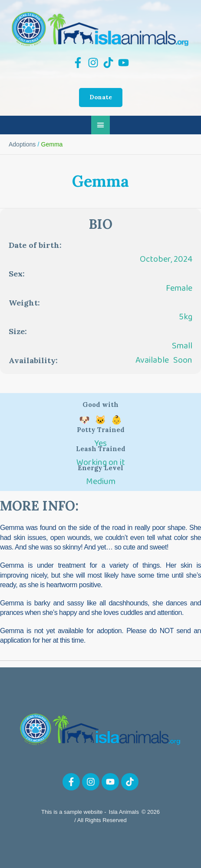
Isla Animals (124, 812)
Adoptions (22, 144)
